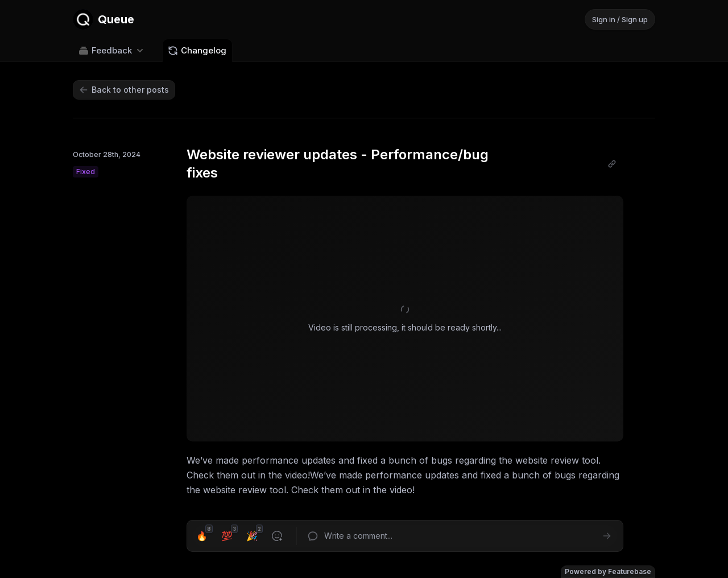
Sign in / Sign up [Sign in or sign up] (620, 19)
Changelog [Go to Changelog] (197, 51)
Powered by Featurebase (608, 571)
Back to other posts (124, 90)
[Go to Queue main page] (104, 19)
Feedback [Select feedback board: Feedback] (112, 51)
